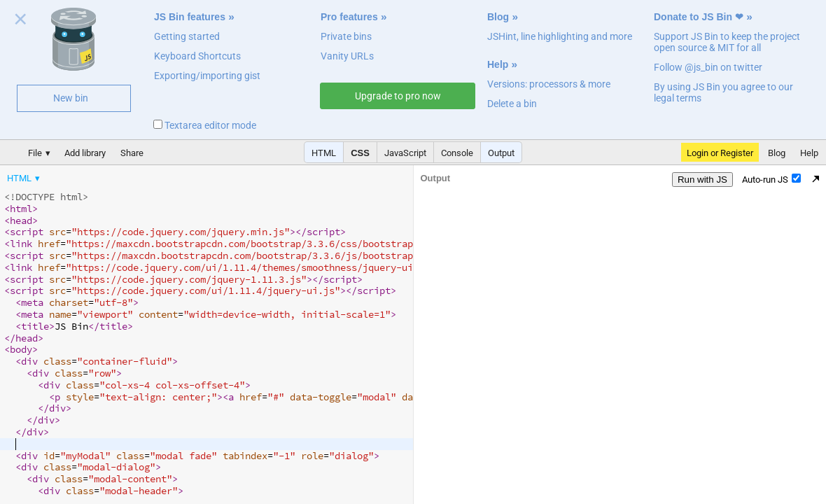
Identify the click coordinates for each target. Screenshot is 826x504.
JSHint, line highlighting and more (560, 36)
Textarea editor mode (205, 125)
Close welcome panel (21, 22)
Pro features (349, 17)
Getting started (187, 36)
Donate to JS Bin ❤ (699, 17)
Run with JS (702, 180)
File (35, 153)
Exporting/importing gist (207, 76)
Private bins (346, 36)
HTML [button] (324, 153)
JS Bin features (190, 17)
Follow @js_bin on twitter (708, 67)
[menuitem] (24, 178)
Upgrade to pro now (398, 96)
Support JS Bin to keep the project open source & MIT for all (727, 42)
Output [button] (501, 153)
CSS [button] (360, 153)
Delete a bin (512, 104)
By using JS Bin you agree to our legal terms (723, 92)
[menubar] (112, 175)
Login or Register (720, 153)
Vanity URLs (347, 56)
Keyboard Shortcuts (197, 56)
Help (498, 64)
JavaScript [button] (405, 153)
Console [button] (457, 153)
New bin (71, 98)
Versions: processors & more (549, 84)
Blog (498, 17)
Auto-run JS (771, 179)
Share (132, 153)
